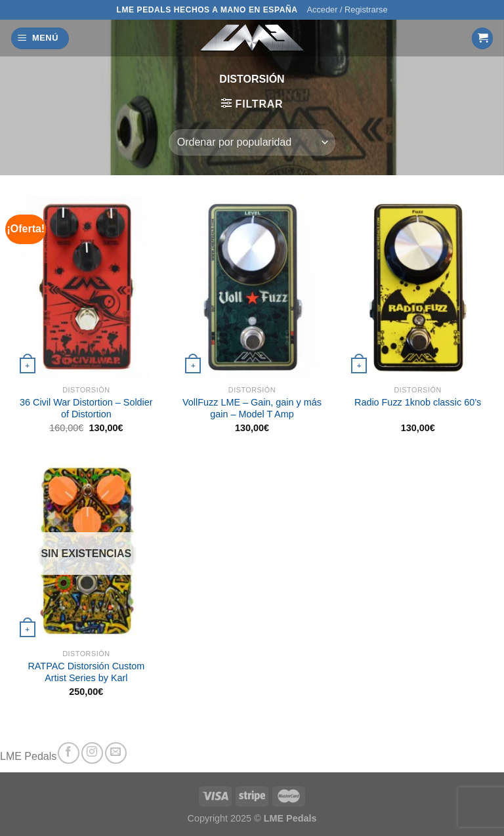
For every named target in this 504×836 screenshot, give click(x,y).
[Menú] (40, 38)
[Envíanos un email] (116, 753)
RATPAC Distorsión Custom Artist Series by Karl (86, 672)
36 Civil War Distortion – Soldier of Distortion (86, 408)
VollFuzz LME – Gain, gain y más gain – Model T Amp (252, 408)
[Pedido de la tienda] (252, 142)
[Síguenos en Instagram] (92, 753)
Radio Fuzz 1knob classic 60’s (418, 402)
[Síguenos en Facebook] (69, 753)
